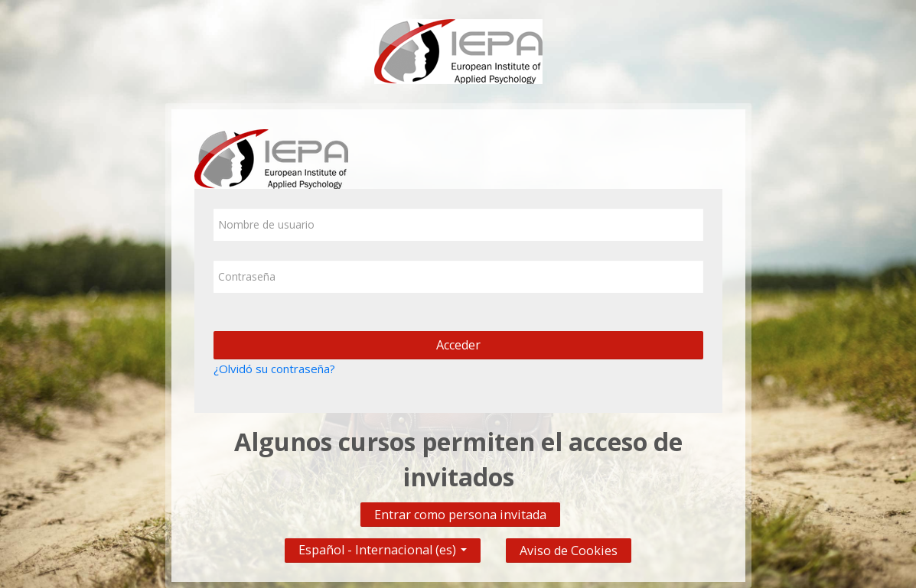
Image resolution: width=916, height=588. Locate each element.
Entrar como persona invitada (460, 515)
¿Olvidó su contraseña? (274, 369)
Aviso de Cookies (569, 551)
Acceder (458, 345)
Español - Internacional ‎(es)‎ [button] (383, 546)
